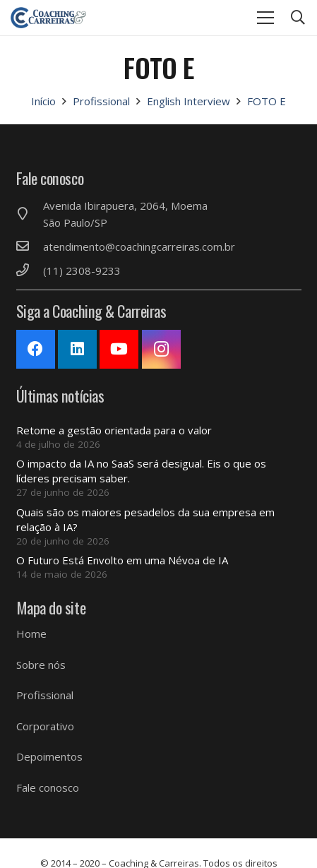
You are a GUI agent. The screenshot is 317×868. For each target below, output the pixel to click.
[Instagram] (161, 349)
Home (31, 634)
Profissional (45, 695)
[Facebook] (36, 349)
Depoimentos (49, 756)
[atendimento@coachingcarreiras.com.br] (30, 246)
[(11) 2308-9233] (30, 270)
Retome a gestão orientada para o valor (114, 430)
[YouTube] (119, 349)
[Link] (48, 18)
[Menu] (265, 18)
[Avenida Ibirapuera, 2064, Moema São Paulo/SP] (30, 214)
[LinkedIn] (77, 349)
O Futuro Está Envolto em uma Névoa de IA (122, 560)
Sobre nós (41, 665)
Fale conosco (48, 787)
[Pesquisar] (298, 18)
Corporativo (45, 726)
